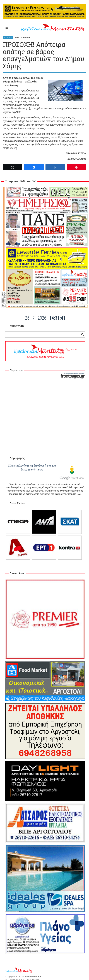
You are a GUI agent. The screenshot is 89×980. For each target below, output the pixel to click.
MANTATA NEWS (23, 38)
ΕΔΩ (79, 494)
